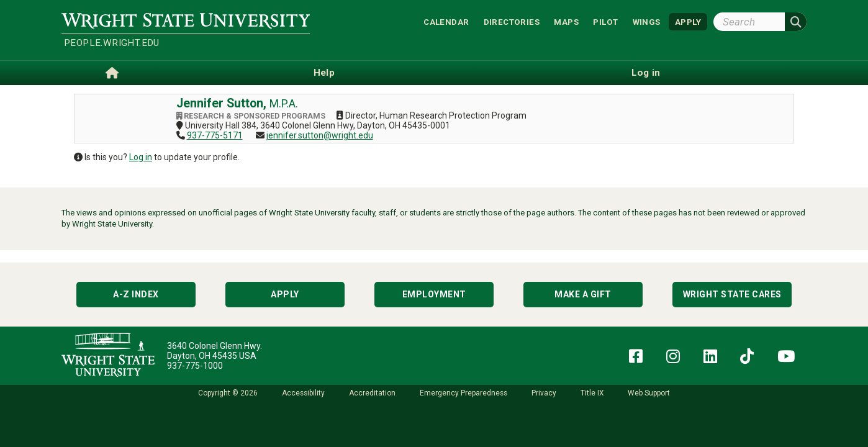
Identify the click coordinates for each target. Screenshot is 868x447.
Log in (141, 157)
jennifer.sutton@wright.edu (320, 135)
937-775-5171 (215, 135)
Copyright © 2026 (228, 393)
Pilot (605, 21)
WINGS (647, 21)
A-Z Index (136, 294)
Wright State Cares (732, 294)
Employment (434, 294)
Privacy (544, 393)
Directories (512, 21)
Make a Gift (583, 294)
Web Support (649, 393)
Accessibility (303, 393)
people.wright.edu (112, 43)
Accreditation (372, 393)
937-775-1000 (195, 366)
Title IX (592, 393)
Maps (566, 21)
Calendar (446, 21)
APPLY (688, 21)
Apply (285, 294)
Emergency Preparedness (463, 393)
